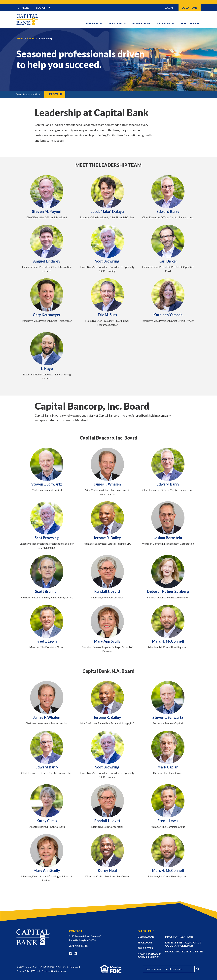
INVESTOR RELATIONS (179, 937)
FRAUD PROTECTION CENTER (184, 951)
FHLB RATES (145, 948)
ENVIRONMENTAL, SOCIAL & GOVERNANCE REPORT (183, 944)
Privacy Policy (23, 971)
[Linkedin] (76, 954)
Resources (188, 23)
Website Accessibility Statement (50, 971)
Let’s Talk (55, 94)
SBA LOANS (145, 942)
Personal (115, 23)
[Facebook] (71, 954)
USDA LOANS (146, 937)
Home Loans (141, 23)
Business (92, 23)
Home (20, 38)
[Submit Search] (49, 8)
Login (169, 8)
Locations (190, 8)
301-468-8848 (78, 946)
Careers (23, 8)
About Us (164, 23)
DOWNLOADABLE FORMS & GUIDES (149, 956)
